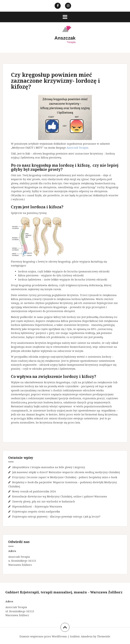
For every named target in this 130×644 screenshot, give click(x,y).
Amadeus (87, 636)
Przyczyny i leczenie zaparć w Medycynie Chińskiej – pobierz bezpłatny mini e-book (65, 477)
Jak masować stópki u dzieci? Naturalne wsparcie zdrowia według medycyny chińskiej (66, 472)
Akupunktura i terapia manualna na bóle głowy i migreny (49, 467)
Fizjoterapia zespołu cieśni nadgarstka (36, 511)
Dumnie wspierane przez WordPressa (43, 636)
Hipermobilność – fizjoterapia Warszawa (37, 506)
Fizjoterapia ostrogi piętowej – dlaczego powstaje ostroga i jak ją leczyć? (56, 517)
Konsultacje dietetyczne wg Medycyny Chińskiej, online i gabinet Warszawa (60, 496)
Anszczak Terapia (77, 148)
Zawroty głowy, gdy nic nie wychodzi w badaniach (44, 501)
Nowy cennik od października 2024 (34, 491)
